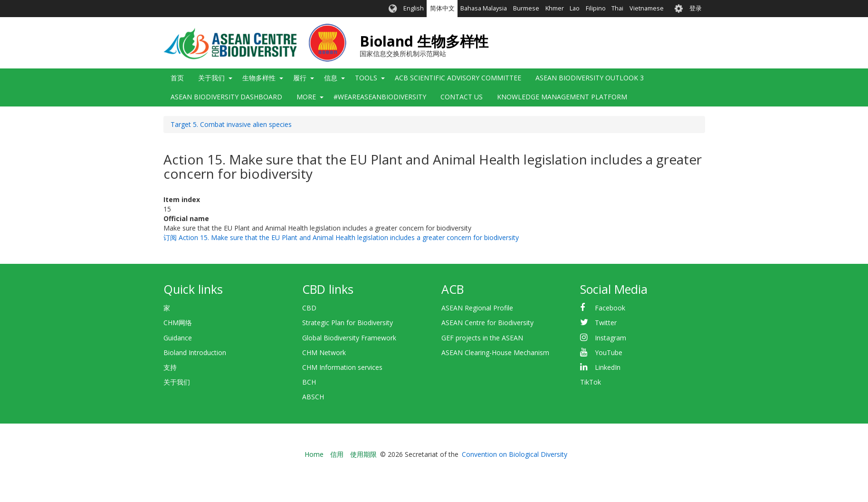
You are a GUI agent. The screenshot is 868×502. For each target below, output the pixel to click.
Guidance (178, 338)
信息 (331, 78)
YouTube (609, 352)
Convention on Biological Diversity (515, 454)
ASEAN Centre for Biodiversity (487, 323)
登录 (696, 8)
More (306, 97)
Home (314, 454)
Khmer (555, 8)
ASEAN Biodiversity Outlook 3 (590, 78)
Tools (366, 78)
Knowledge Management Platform (562, 97)
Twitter (606, 323)
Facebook (610, 308)
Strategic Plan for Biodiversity (348, 323)
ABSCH (313, 397)
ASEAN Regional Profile (477, 308)
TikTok (591, 382)
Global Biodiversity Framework (349, 338)
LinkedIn (608, 367)
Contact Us (462, 97)
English (414, 8)
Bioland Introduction (195, 352)
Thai (617, 8)
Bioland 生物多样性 (424, 41)
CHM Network (324, 352)
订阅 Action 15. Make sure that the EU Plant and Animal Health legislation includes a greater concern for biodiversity (341, 237)
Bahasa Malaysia (484, 8)
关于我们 (211, 78)
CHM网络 (178, 323)
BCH (309, 382)
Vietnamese (647, 8)
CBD (309, 308)
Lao (575, 8)
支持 (170, 367)
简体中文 (442, 8)
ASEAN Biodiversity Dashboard (226, 97)
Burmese (526, 8)
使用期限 (363, 454)
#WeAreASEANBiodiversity (380, 97)
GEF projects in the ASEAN (482, 338)
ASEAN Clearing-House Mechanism (495, 352)
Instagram (610, 338)
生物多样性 (259, 78)
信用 (337, 454)
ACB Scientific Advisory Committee (458, 78)
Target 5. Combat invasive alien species (231, 124)
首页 (177, 78)
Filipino (596, 8)
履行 (300, 78)
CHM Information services (342, 367)
